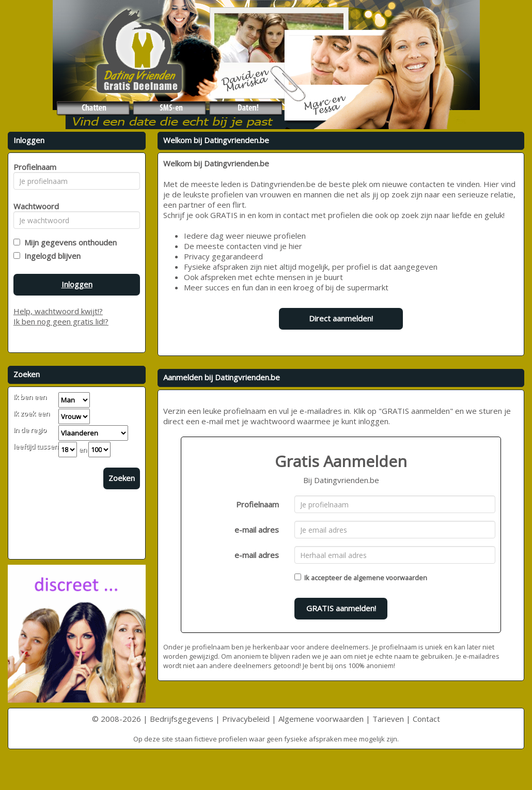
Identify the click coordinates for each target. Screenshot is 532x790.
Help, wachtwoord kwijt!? (58, 311)
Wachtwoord (33, 206)
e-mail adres (257, 530)
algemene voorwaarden (390, 578)
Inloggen (77, 284)
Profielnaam (257, 504)
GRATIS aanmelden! (341, 608)
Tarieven (388, 719)
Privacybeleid (246, 719)
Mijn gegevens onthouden (68, 242)
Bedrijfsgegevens (182, 719)
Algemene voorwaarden (321, 719)
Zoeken (122, 478)
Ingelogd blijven (50, 256)
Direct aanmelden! (341, 318)
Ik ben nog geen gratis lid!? (61, 321)
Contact (426, 719)
